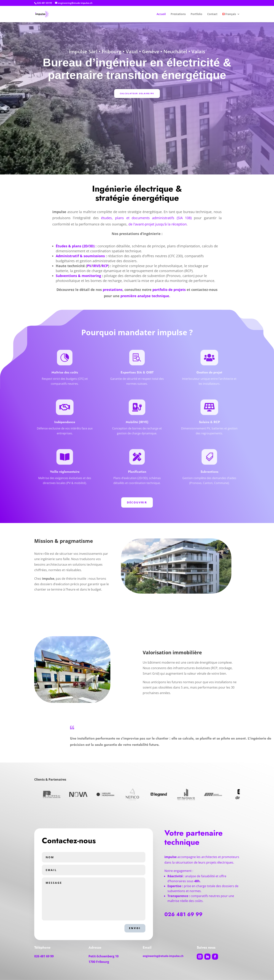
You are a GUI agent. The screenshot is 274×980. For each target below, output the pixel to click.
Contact (212, 14)
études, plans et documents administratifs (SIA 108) (146, 218)
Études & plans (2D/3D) (75, 246)
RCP (105, 266)
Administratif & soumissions (80, 256)
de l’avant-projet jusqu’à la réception (158, 224)
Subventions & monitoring (78, 276)
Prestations (178, 14)
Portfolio (196, 14)
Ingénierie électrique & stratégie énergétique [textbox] (137, 194)
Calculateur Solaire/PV (137, 93)
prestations (113, 290)
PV (89, 266)
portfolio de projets (169, 290)
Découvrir (137, 502)
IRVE (96, 266)
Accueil (161, 14)
